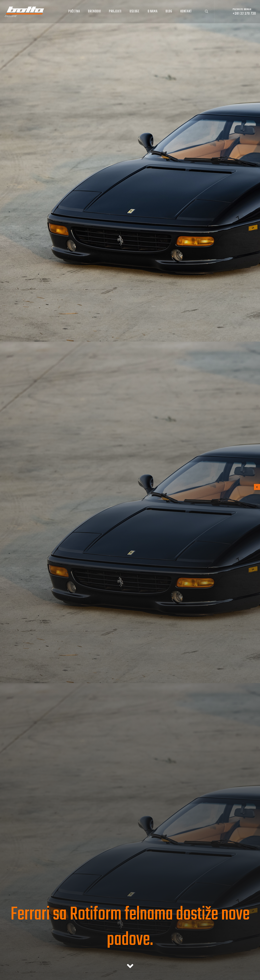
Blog (169, 11)
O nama (153, 11)
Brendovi (94, 11)
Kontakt (186, 11)
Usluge (135, 11)
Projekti (115, 11)
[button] (257, 487)
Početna (74, 11)
